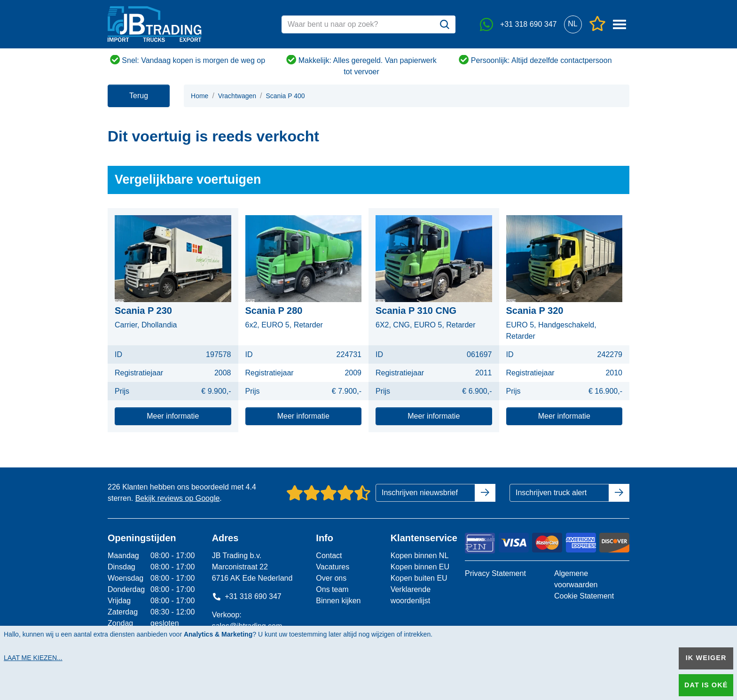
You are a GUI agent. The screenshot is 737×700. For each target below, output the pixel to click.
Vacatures (333, 567)
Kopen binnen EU (420, 567)
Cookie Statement (584, 596)
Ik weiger (706, 658)
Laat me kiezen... (33, 658)
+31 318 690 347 (247, 596)
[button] (573, 24)
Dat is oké (706, 685)
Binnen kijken (338, 601)
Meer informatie (173, 416)
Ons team (332, 589)
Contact (329, 556)
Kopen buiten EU (419, 578)
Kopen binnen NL (420, 556)
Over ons (331, 578)
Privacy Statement (495, 573)
